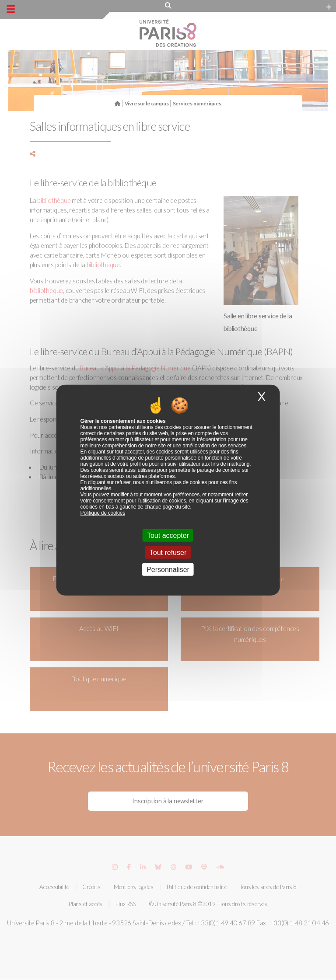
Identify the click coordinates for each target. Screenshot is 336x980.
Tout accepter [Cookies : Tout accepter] (168, 535)
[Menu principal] (11, 9)
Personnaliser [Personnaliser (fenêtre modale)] (168, 570)
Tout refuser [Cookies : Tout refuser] (168, 553)
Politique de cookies (103, 513)
